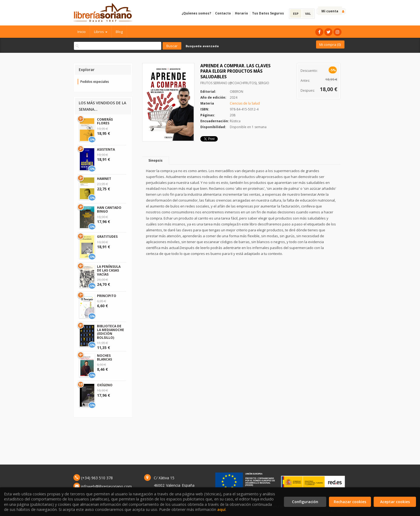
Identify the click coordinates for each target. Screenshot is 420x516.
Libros (101, 32)
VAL (308, 14)
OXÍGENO (105, 385)
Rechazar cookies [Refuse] (350, 502)
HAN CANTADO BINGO (109, 209)
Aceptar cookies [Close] (395, 502)
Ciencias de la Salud (245, 103)
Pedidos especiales (95, 82)
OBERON (237, 92)
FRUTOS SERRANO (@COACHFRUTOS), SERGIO (235, 83)
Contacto (223, 13)
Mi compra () (330, 44)
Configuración (305, 502)
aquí (221, 509)
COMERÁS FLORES (105, 121)
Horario (241, 13)
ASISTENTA (106, 149)
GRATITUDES (107, 237)
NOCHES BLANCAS (104, 357)
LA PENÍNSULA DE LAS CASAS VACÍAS (109, 270)
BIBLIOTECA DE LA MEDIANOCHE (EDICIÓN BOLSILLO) (110, 332)
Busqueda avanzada (202, 46)
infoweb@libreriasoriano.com (106, 486)
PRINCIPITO (107, 296)
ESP (296, 14)
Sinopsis (155, 160)
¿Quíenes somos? (196, 13)
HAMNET (104, 179)
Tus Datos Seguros (268, 13)
